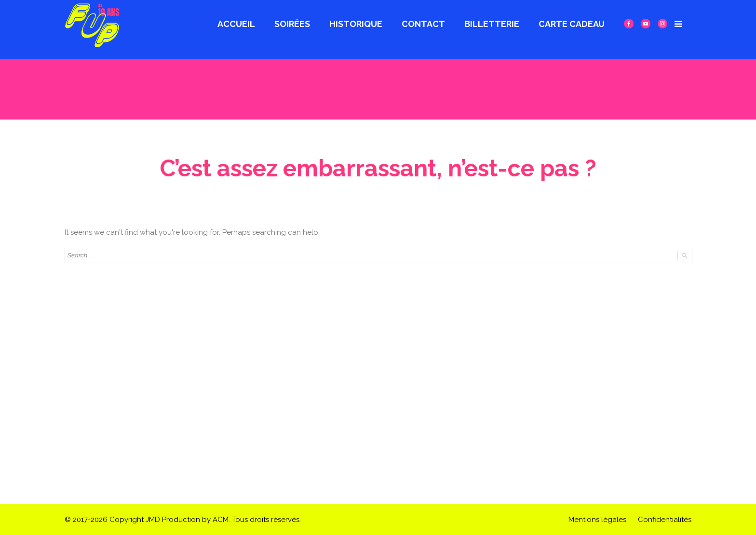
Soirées (292, 24)
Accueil (236, 24)
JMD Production (173, 520)
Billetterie (492, 24)
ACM (221, 520)
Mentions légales (597, 520)
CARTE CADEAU (572, 24)
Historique (356, 24)
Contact (423, 24)
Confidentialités (665, 520)
